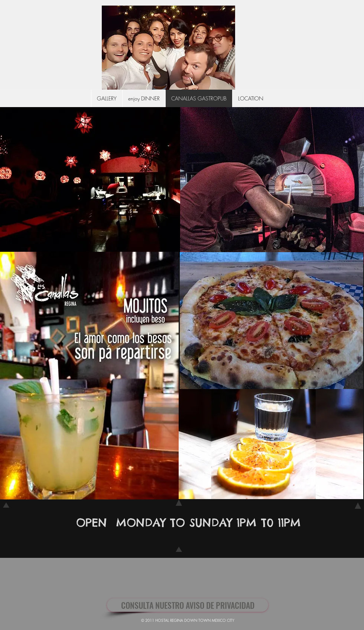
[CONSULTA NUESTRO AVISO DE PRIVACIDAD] (188, 605)
